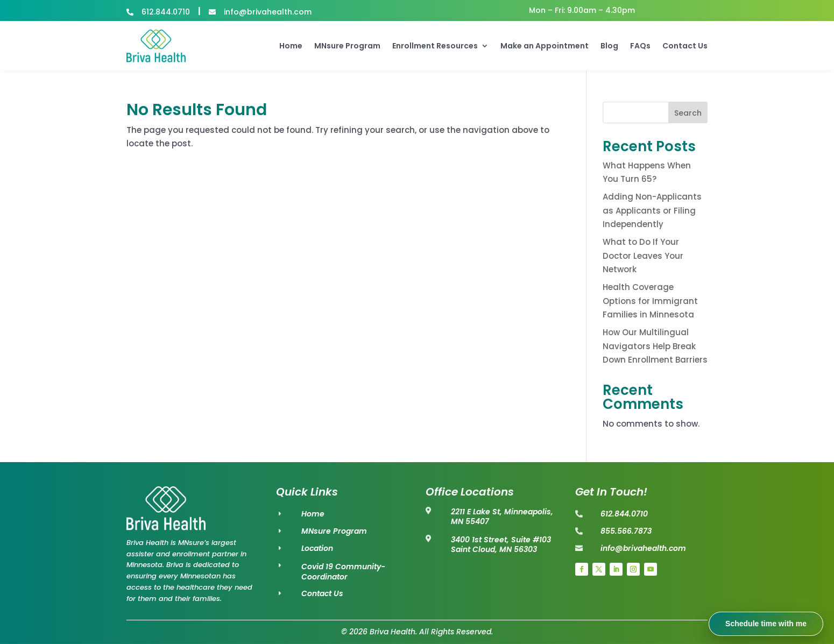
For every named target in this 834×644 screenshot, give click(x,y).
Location (317, 548)
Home (291, 46)
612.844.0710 (166, 12)
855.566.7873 (626, 531)
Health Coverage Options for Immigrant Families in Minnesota (650, 301)
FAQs (640, 46)
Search (688, 113)
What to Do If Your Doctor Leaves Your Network (643, 256)
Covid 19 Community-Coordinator (343, 572)
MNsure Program (347, 46)
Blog (609, 46)
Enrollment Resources (435, 46)
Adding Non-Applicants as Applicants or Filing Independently (652, 210)
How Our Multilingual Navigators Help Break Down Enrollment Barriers (655, 346)
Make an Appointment (545, 46)
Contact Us (685, 46)
